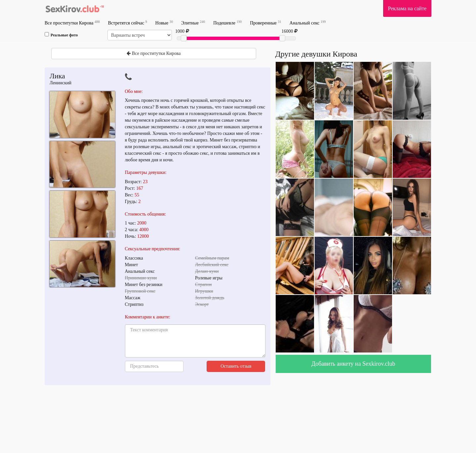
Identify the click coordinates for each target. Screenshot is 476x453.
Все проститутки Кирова (72, 23)
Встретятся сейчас (128, 23)
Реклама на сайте (407, 8)
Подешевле (227, 23)
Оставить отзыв (236, 366)
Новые (164, 23)
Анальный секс (308, 23)
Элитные (193, 23)
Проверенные (266, 23)
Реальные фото (61, 35)
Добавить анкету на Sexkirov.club (353, 364)
